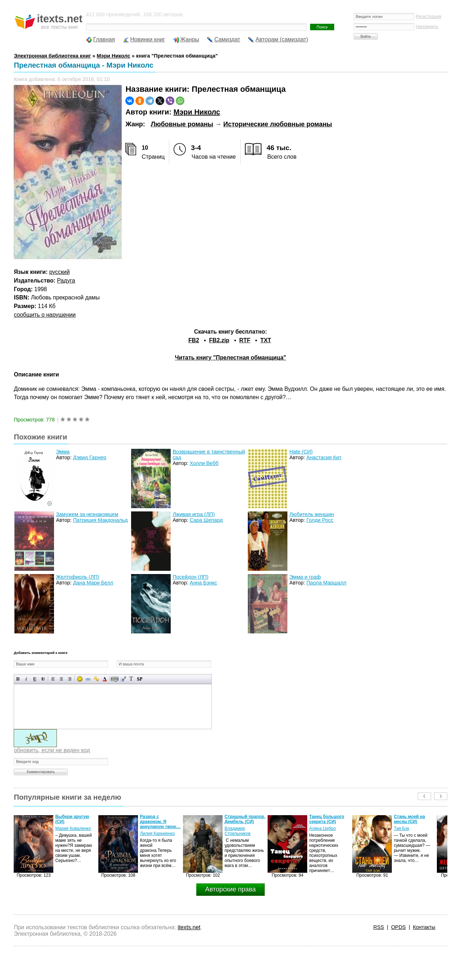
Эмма (63, 452)
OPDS (399, 927)
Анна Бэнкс (203, 583)
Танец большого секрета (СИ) (326, 819)
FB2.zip (219, 340)
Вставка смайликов (80, 679)
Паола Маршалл (326, 583)
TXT (266, 340)
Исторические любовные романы (278, 124)
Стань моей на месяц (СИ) (409, 819)
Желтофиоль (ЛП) (77, 577)
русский (60, 272)
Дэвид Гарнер (90, 457)
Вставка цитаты (123, 679)
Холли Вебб (204, 463)
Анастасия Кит (324, 457)
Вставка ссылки (88, 679)
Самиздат (227, 39)
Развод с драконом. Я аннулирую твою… (160, 822)
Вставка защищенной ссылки (96, 679)
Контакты (424, 927)
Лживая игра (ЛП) (194, 514)
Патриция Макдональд (100, 520)
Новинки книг (147, 39)
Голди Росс (320, 520)
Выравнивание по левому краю (53, 679)
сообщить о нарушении (45, 315)
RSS (379, 927)
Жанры (190, 39)
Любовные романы (182, 124)
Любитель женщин (312, 514)
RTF (245, 340)
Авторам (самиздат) (282, 39)
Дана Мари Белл (93, 583)
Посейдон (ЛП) (190, 577)
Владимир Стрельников (237, 831)
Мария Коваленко (73, 828)
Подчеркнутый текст (35, 679)
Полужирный (18, 679)
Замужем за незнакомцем (87, 514)
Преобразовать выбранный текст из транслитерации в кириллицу (131, 679)
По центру (61, 679)
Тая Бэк (401, 828)
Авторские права (230, 889)
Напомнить (427, 27)
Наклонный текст (26, 679)
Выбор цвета (105, 679)
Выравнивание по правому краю (70, 679)
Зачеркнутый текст (43, 679)
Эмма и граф (305, 577)
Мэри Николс (197, 112)
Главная (104, 39)
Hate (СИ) (301, 452)
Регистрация (429, 17)
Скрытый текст (115, 679)
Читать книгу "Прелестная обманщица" (230, 358)
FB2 (194, 340)
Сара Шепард (206, 520)
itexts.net (189, 927)
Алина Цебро (322, 828)
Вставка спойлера (140, 679)
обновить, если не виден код (52, 750)
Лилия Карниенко (157, 834)
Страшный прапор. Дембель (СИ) (245, 819)
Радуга (66, 281)
